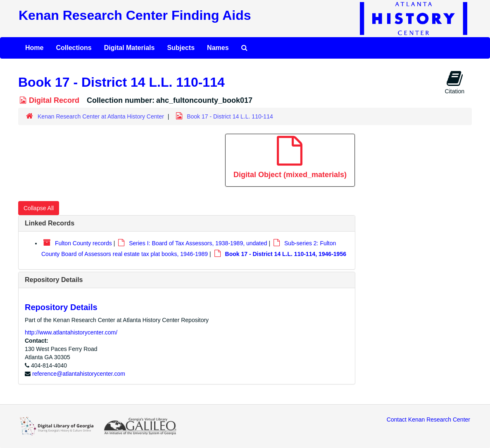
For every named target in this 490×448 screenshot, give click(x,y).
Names (218, 48)
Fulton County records (83, 243)
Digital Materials (130, 48)
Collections (74, 48)
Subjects (181, 48)
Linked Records (50, 223)
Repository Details (54, 280)
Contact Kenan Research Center (428, 420)
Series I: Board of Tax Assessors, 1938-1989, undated (198, 243)
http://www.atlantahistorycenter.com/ (71, 332)
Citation (455, 82)
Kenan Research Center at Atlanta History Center (101, 116)
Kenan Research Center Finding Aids (135, 15)
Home (34, 48)
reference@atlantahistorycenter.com (79, 374)
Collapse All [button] (39, 208)
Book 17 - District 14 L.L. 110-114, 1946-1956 (286, 254)
